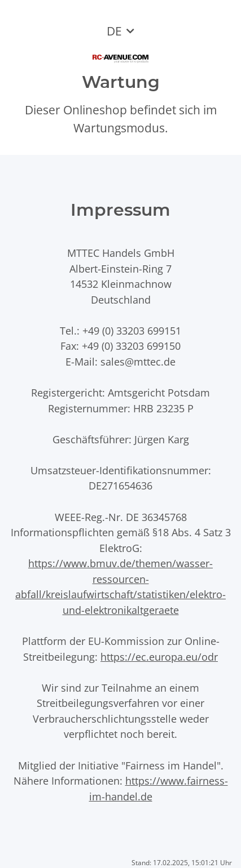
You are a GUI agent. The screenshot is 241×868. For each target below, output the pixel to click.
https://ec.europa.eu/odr (159, 656)
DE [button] (114, 31)
